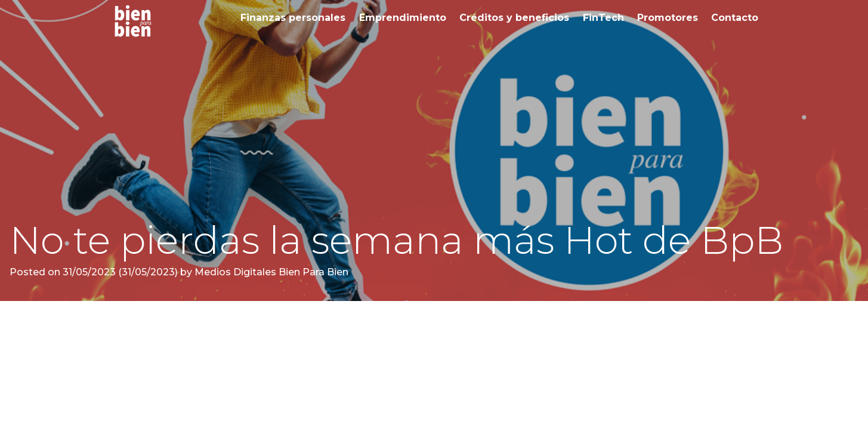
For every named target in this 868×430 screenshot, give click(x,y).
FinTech (603, 18)
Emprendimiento (403, 18)
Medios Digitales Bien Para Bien (270, 272)
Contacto (735, 18)
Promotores (668, 18)
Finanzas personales (293, 18)
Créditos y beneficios (514, 18)
